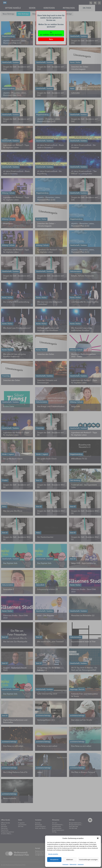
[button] (98, 838)
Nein (51, 39)
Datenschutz (73, 864)
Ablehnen (70, 860)
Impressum (66, 864)
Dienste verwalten (53, 854)
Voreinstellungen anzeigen (88, 860)
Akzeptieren (54, 860)
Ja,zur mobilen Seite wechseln (51, 33)
